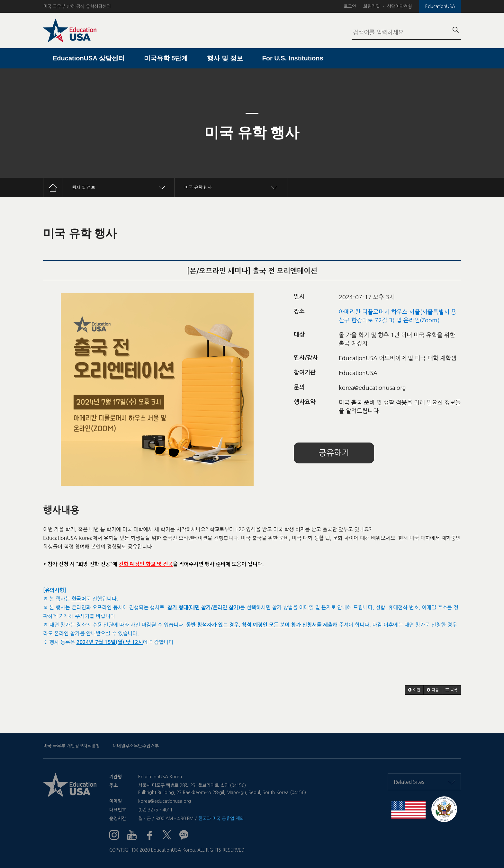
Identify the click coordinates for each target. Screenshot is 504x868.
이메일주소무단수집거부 (136, 746)
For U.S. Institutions (293, 58)
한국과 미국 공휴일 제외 (221, 819)
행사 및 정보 (225, 58)
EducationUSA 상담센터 (89, 58)
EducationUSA (440, 6)
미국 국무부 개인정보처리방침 (72, 746)
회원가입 (372, 6)
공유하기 (334, 453)
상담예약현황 (400, 6)
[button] (414, 690)
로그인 (350, 6)
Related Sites (424, 782)
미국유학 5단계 (166, 58)
